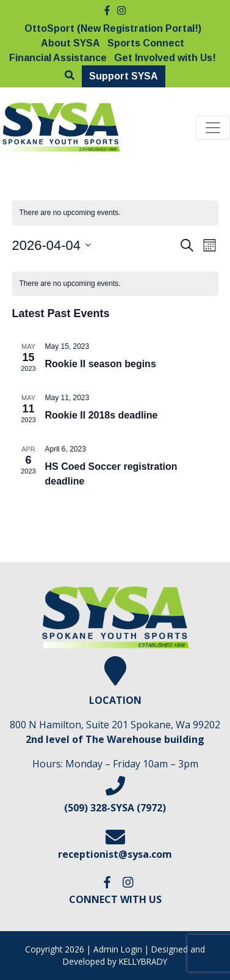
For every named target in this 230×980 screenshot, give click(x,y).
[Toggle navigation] (213, 128)
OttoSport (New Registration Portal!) (113, 28)
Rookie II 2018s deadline (102, 415)
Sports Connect (146, 43)
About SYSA (70, 43)
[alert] (115, 284)
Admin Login (118, 949)
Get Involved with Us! (165, 58)
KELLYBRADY (143, 961)
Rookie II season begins (101, 364)
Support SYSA (124, 76)
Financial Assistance (58, 58)
